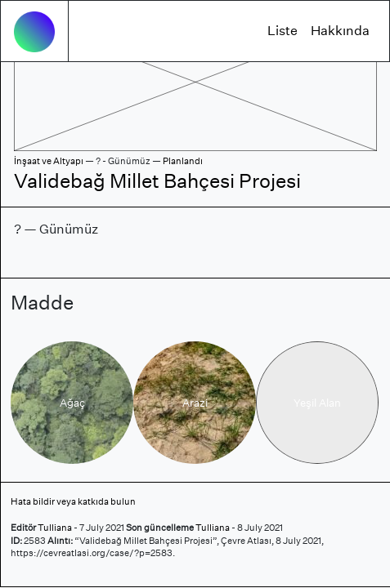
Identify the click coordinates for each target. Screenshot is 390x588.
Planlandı (183, 161)
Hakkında (340, 31)
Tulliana (55, 528)
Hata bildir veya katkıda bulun (73, 501)
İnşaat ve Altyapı (49, 161)
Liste (282, 31)
